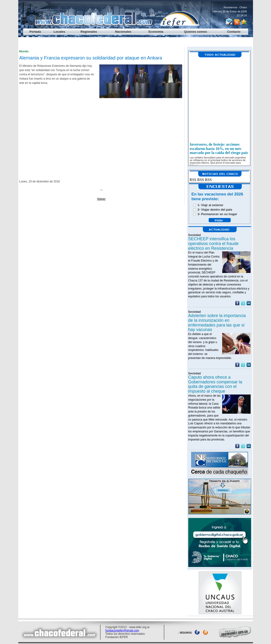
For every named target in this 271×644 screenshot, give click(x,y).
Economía (156, 32)
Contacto (234, 32)
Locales (59, 32)
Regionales (89, 32)
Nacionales (123, 32)
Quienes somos (195, 32)
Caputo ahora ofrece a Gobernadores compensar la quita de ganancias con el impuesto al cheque (215, 384)
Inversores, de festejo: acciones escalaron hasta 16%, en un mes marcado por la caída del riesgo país (219, 150)
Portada (35, 32)
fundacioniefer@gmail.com (122, 630)
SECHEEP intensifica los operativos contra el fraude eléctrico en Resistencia (214, 244)
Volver (101, 199)
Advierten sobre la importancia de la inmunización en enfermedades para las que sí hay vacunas (217, 323)
